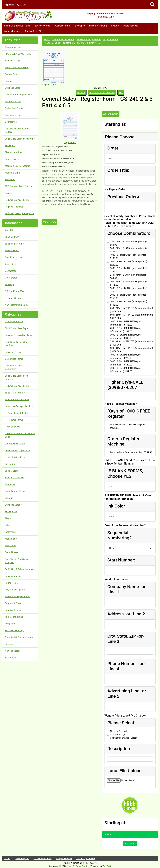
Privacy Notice (12, 251)
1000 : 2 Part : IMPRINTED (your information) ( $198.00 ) (126, 323)
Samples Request (14, 610)
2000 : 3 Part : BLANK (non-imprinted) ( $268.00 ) (129, 296)
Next (121, 93)
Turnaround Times (14, 617)
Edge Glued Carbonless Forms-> (16, 377)
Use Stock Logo (118, 734)
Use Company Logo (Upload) (124, 738)
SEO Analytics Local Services (19, 186)
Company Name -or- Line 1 (127, 589)
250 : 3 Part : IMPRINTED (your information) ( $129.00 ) (132, 343)
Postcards (10, 180)
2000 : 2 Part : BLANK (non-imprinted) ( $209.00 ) (129, 263)
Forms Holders (12, 159)
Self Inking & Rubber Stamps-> (20, 569)
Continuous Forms (14, 115)
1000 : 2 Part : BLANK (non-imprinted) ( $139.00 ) (129, 257)
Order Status (11, 278)
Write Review (50, 222)
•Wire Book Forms (15, 444)
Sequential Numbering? (119, 535)
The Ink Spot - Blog (34, 31)
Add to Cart (130, 844)
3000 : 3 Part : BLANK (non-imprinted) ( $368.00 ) (129, 303)
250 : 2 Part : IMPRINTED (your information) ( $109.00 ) (132, 310)
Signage (9, 498)
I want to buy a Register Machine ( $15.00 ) (131, 452)
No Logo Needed (118, 731)
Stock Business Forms (63, 40)
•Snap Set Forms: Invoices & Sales (20, 435)
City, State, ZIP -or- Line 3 (126, 639)
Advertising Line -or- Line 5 (128, 694)
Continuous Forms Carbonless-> (14, 367)
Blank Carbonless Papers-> (18, 328)
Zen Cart (107, 866)
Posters (115, 26)
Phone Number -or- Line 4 (126, 666)
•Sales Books (13, 427)
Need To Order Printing (78, 866)
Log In (21, 5)
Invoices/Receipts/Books (89, 40)
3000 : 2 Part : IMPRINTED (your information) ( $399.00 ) (126, 336)
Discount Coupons (14, 298)
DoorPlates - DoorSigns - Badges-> (17, 561)
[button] (152, 5)
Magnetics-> (11, 539)
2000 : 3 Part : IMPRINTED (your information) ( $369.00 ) (126, 363)
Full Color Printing (98, 26)
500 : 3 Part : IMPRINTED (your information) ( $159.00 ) (132, 350)
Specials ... (10, 644)
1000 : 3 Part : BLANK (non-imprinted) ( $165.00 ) (129, 290)
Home (10, 5)
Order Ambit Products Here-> (19, 637)
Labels (8, 525)
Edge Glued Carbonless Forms (20, 139)
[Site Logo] (28, 15)
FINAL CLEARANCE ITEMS (17, 26)
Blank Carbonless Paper (17, 67)
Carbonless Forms (14, 108)
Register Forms (111, 40)
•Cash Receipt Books (16, 413)
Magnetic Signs (13, 173)
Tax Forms (10, 464)
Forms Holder (12, 583)
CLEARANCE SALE (14, 322)
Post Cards (10, 546)
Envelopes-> (11, 512)
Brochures (10, 81)
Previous (81, 93)
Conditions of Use (14, 257)
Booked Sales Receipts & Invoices (17, 344)
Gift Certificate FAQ (14, 291)
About (7, 858)
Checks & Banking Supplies (18, 95)
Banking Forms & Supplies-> (19, 335)
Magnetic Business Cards (18, 166)
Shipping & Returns (14, 244)
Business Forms (62, 26)
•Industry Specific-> (15, 457)
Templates (10, 624)
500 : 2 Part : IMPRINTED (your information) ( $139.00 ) (132, 316)
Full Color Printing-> (15, 630)
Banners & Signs (13, 61)
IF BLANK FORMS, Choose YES (125, 473)
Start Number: (121, 560)
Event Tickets (12, 552)
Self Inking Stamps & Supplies (20, 214)
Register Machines (14, 207)
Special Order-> (12, 471)
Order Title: (118, 170)
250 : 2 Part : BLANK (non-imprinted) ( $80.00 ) (129, 243)
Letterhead (10, 532)
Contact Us (10, 271)
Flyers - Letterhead (14, 152)
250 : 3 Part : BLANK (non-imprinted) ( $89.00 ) (129, 277)
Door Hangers (12, 122)
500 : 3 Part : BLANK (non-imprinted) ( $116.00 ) (129, 283)
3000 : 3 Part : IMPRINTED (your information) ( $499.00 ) (126, 370)
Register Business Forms (17, 200)
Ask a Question (111, 114)
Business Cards (42, 26)
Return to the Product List (102, 93)
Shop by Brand (12, 237)
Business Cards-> (13, 505)
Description (119, 749)
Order (113, 148)
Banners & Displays (14, 478)
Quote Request (130, 26)
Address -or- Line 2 (126, 614)
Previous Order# (123, 197)
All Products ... (12, 658)
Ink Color (116, 506)
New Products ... (13, 651)
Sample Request (12, 31)
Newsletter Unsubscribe (17, 305)
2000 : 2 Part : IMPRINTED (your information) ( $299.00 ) (126, 330)
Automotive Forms (14, 47)
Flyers (8, 518)
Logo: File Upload (125, 771)
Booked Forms (12, 74)
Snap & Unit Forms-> (15, 393)
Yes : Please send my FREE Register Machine (128, 426)
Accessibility (11, 264)
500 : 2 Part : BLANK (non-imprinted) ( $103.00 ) (129, 250)
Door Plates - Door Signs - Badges (18, 130)
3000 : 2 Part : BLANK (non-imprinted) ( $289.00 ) (129, 270)
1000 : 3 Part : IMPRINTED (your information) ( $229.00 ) (126, 356)
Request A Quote (13, 603)
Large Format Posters (16, 491)
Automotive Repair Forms (18, 596)
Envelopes (80, 26)
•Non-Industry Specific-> (17, 450)
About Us (9, 230)
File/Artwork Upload (15, 590)
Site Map (9, 285)
